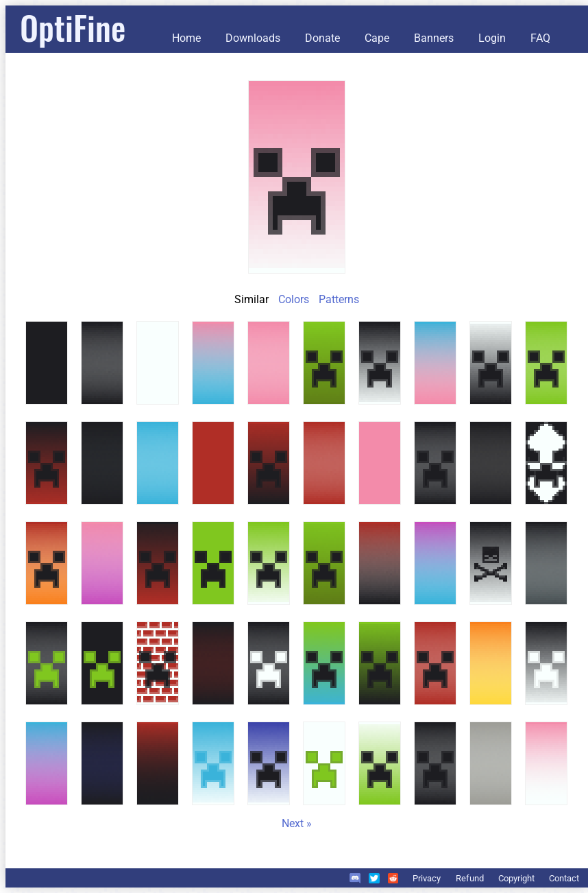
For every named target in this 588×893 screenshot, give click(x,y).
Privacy (427, 878)
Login (492, 38)
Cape (377, 38)
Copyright (516, 878)
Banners (434, 38)
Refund (470, 878)
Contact (564, 878)
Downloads (253, 38)
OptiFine (73, 27)
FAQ (540, 38)
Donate (322, 38)
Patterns (339, 299)
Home (186, 38)
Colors (294, 299)
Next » (297, 823)
